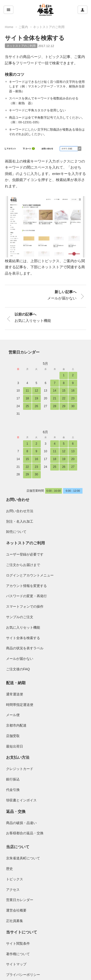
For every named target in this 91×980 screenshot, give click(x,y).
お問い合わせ (18, 500)
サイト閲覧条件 (18, 943)
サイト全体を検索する (23, 638)
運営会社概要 (16, 910)
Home (9, 27)
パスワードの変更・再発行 (26, 596)
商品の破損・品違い (21, 823)
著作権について (18, 954)
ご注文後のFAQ (18, 669)
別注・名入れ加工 (20, 521)
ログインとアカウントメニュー (30, 575)
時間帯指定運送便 (20, 705)
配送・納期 (16, 683)
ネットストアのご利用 (49, 27)
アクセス (13, 890)
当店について (18, 847)
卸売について (16, 532)
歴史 (9, 869)
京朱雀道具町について (23, 858)
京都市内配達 (16, 725)
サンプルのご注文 (20, 617)
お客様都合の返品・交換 (25, 833)
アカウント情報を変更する (26, 586)
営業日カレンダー (24, 352)
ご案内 (23, 27)
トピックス (15, 879)
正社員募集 (15, 921)
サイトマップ (16, 964)
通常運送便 (15, 694)
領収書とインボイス (21, 800)
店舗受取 (13, 736)
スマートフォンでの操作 (25, 606)
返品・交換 (16, 812)
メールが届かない (20, 659)
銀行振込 (13, 779)
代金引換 (13, 790)
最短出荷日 (15, 746)
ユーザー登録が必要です (25, 554)
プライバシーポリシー (23, 975)
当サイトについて (22, 932)
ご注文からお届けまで (23, 565)
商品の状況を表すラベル (25, 648)
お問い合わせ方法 (20, 511)
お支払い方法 (18, 757)
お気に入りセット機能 (23, 627)
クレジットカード (20, 769)
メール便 (13, 715)
